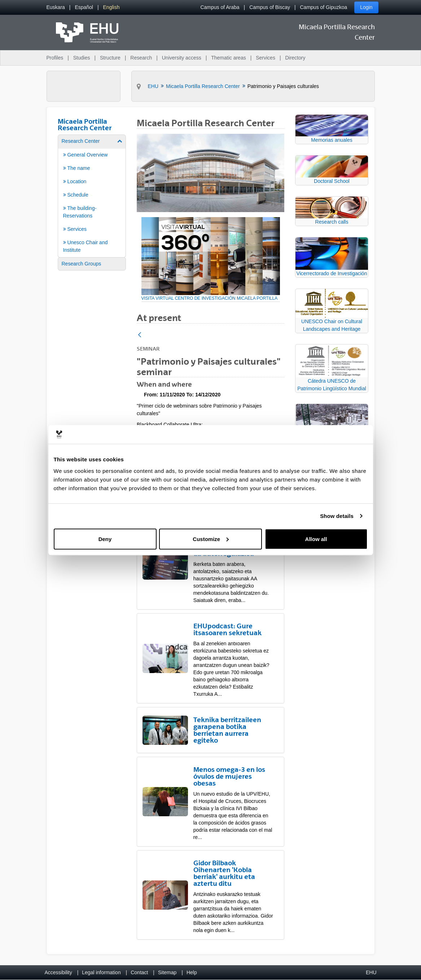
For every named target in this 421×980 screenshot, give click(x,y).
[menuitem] (56, 7)
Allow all (316, 539)
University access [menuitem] (182, 58)
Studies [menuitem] (82, 58)
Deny (105, 539)
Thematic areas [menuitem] (228, 58)
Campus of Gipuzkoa (324, 7)
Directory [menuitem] (295, 58)
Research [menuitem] (141, 58)
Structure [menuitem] (110, 58)
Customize (211, 539)
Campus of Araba (220, 7)
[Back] (140, 335)
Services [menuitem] (266, 58)
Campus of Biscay (270, 7)
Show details (337, 516)
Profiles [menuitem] (55, 58)
